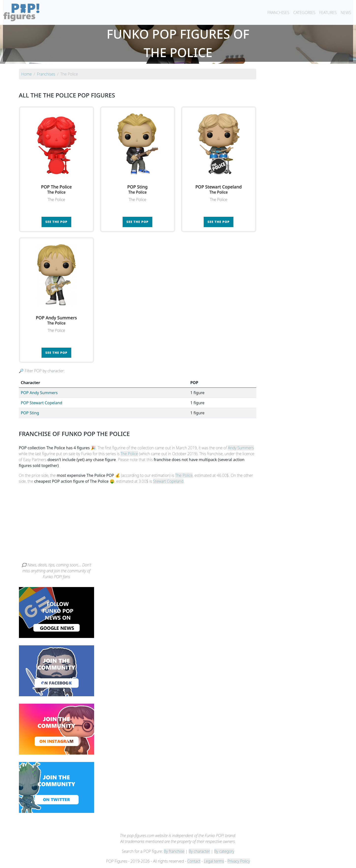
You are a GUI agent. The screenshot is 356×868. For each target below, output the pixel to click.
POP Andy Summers (39, 393)
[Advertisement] (178, 525)
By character (199, 851)
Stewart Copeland (168, 481)
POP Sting (30, 413)
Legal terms (214, 861)
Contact (194, 861)
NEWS (346, 13)
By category (224, 851)
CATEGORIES (304, 13)
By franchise (174, 851)
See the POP (57, 222)
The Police (129, 454)
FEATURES (328, 13)
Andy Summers (241, 448)
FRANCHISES (278, 13)
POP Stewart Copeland (42, 403)
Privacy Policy (239, 861)
